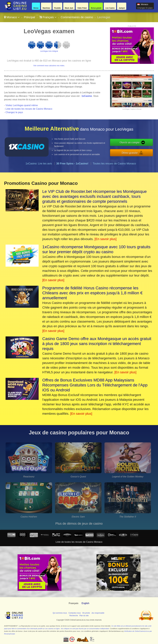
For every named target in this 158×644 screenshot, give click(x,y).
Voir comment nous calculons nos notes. (49, 66)
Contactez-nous (75, 613)
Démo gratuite (130, 153)
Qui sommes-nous (60, 613)
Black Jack (69, 8)
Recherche (74, 616)
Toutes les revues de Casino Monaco (114, 164)
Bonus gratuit (96, 8)
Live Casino (110, 8)
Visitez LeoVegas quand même (22, 105)
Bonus (36, 8)
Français (48, 17)
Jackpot (122, 8)
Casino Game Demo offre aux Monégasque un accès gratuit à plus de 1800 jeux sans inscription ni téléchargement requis (97, 344)
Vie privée (86, 613)
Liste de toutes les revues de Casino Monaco (29, 109)
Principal (29, 17)
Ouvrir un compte (130, 142)
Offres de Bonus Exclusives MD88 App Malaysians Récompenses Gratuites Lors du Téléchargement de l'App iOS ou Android (95, 385)
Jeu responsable (98, 613)
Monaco (12, 17)
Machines (46, 8)
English (85, 603)
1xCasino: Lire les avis (39, 164)
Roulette (57, 8)
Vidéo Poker (82, 8)
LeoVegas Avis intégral (49, 51)
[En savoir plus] (105, 239)
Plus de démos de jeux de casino (79, 524)
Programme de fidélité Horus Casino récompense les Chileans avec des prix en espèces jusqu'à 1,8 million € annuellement (92, 293)
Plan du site (84, 616)
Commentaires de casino (77, 17)
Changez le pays (145, 8)
